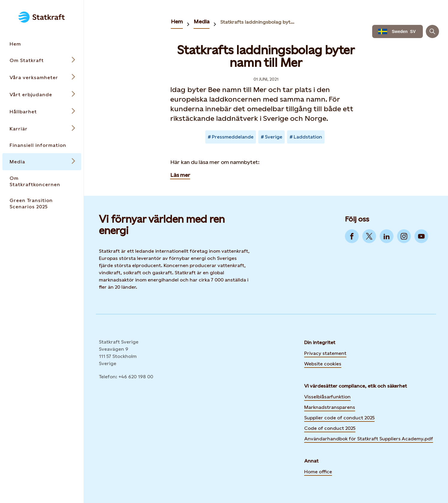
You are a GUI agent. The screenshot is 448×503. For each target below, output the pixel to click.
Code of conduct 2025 (330, 428)
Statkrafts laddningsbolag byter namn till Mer (259, 22)
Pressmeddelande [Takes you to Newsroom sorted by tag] (233, 137)
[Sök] (432, 31)
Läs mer (180, 175)
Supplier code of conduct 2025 (339, 418)
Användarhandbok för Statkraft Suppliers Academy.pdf (369, 439)
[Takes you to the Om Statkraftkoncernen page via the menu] (42, 181)
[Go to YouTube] (421, 236)
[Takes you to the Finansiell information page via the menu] (42, 145)
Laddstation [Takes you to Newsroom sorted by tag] (308, 137)
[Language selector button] (398, 31)
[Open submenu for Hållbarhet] (42, 112)
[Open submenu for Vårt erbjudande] (42, 95)
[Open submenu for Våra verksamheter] (42, 77)
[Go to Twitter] (369, 236)
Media (202, 21)
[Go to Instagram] (404, 236)
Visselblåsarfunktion (327, 397)
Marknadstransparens (330, 407)
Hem (177, 21)
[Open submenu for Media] (42, 162)
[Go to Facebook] (352, 236)
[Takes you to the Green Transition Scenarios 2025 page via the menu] (42, 204)
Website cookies (323, 363)
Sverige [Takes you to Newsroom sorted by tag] (274, 137)
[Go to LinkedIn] (387, 236)
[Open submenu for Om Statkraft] (42, 60)
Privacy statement (325, 353)
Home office (318, 472)
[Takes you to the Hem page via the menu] (42, 44)
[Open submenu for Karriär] (42, 129)
